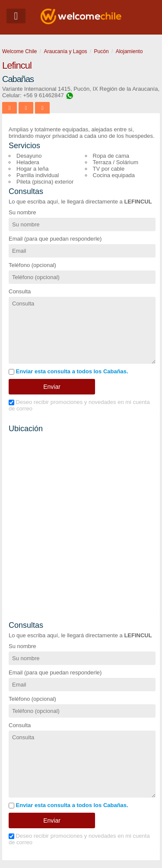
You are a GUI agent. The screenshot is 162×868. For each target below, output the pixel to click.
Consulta (20, 291)
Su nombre (22, 212)
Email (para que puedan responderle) (55, 239)
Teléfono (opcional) (32, 265)
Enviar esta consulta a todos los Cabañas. (68, 371)
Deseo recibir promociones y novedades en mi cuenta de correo (79, 405)
